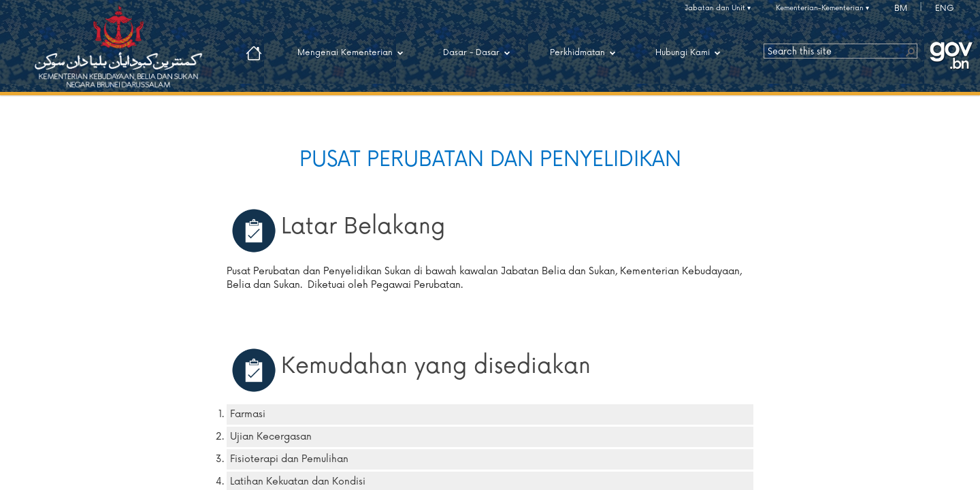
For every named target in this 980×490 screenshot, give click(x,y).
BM (901, 9)
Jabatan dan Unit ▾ (718, 8)
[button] (910, 51)
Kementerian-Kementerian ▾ (822, 8)
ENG (945, 9)
